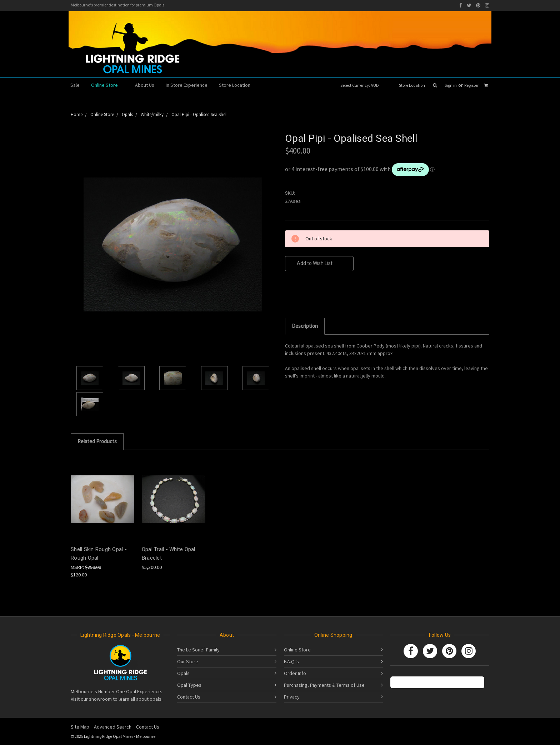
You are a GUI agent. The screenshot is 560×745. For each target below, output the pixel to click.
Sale (75, 85)
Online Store (107, 85)
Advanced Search (113, 727)
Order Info (295, 673)
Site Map (80, 727)
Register (471, 85)
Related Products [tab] (97, 441)
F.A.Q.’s (291, 661)
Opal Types (189, 685)
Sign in (451, 85)
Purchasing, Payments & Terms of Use (324, 685)
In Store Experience (187, 85)
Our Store (188, 661)
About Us (145, 85)
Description (305, 326)
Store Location (412, 85)
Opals (183, 673)
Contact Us (189, 697)
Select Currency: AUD (362, 85)
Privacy (292, 697)
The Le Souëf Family (198, 650)
